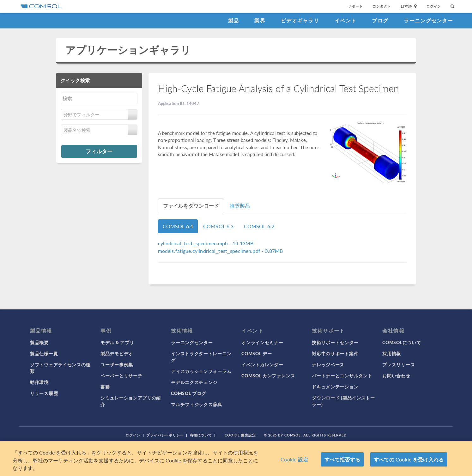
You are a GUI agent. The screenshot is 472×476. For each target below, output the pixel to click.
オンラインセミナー (262, 342)
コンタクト (382, 6)
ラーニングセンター (428, 20)
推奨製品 (240, 206)
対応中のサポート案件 (335, 353)
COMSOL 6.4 (178, 226)
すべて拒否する (342, 459)
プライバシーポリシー (165, 435)
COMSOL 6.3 (218, 226)
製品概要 (39, 342)
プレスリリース (399, 364)
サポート (355, 6)
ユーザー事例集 (117, 364)
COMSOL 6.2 (259, 226)
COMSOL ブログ (188, 393)
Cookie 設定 (294, 459)
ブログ (380, 20)
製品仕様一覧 (44, 353)
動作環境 (39, 382)
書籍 (105, 387)
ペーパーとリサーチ (121, 375)
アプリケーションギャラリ (128, 50)
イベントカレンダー (262, 364)
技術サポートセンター (335, 342)
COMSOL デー (257, 353)
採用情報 (392, 353)
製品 (234, 20)
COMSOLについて (402, 342)
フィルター (99, 151)
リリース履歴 (44, 393)
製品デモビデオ (117, 353)
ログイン (434, 6)
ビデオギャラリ (300, 20)
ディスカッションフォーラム (201, 371)
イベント (345, 20)
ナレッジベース (328, 364)
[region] (236, 458)
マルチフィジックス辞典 (197, 404)
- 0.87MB (221, 251)
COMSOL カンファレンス (268, 375)
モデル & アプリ (117, 342)
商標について (201, 435)
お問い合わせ (396, 375)
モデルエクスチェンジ (194, 382)
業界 (260, 20)
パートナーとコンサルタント (342, 375)
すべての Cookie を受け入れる (409, 459)
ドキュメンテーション (335, 387)
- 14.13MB (206, 243)
